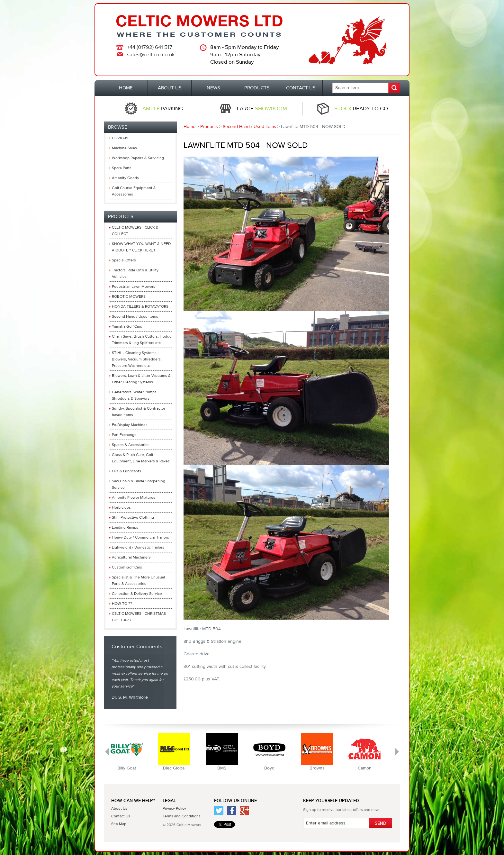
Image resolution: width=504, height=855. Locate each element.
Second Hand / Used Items (249, 127)
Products (209, 127)
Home (189, 127)
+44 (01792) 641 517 (150, 47)
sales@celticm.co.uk (151, 55)
